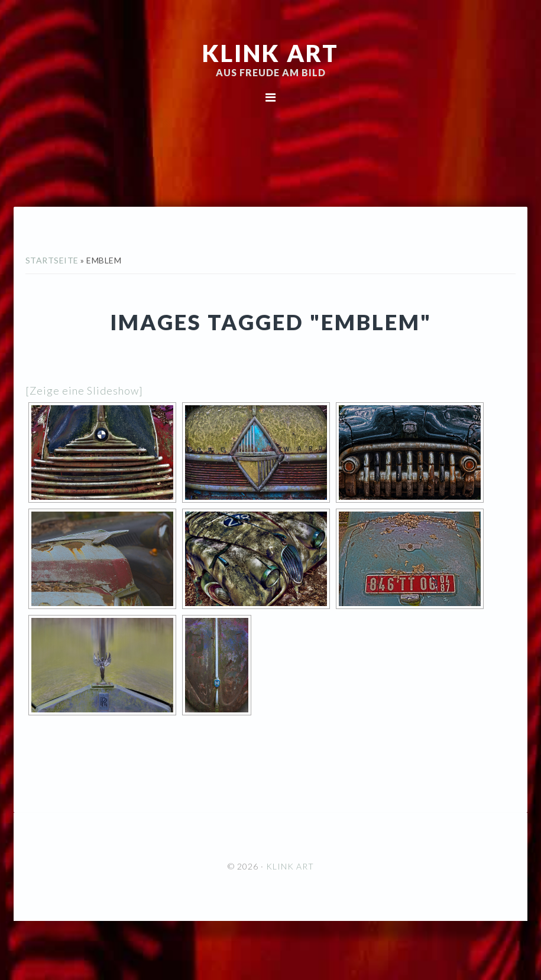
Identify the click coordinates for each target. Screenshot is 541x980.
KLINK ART (270, 53)
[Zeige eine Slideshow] (84, 390)
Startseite (52, 260)
